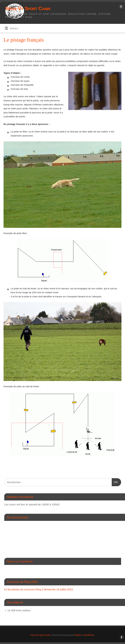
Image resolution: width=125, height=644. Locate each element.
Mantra (78, 635)
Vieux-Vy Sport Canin (28, 8)
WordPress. (89, 635)
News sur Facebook (20, 561)
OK (115, 482)
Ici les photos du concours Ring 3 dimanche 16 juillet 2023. (39, 589)
